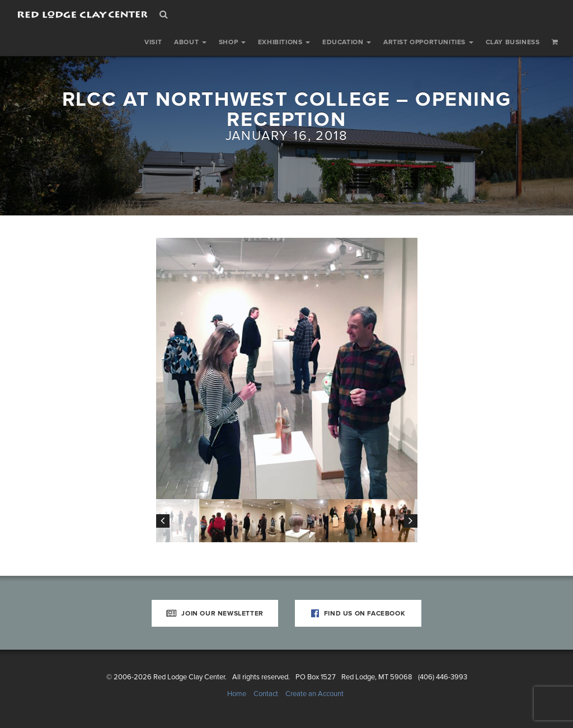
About (190, 42)
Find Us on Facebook (358, 613)
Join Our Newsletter (215, 613)
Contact (266, 694)
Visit (153, 42)
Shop (232, 42)
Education (347, 42)
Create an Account (314, 694)
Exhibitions (284, 42)
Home (237, 694)
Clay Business (513, 42)
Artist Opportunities (428, 42)
